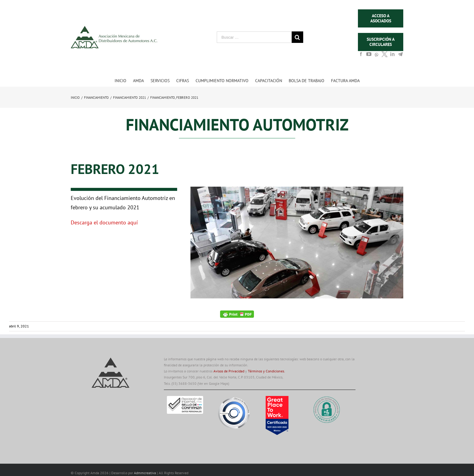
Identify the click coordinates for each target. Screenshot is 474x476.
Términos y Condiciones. (266, 371)
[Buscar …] (254, 37)
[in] (392, 56)
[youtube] (369, 56)
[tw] (385, 56)
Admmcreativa (145, 473)
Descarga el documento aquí (104, 222)
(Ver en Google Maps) (213, 383)
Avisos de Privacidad (229, 371)
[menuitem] (124, 80)
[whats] (377, 57)
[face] (361, 56)
